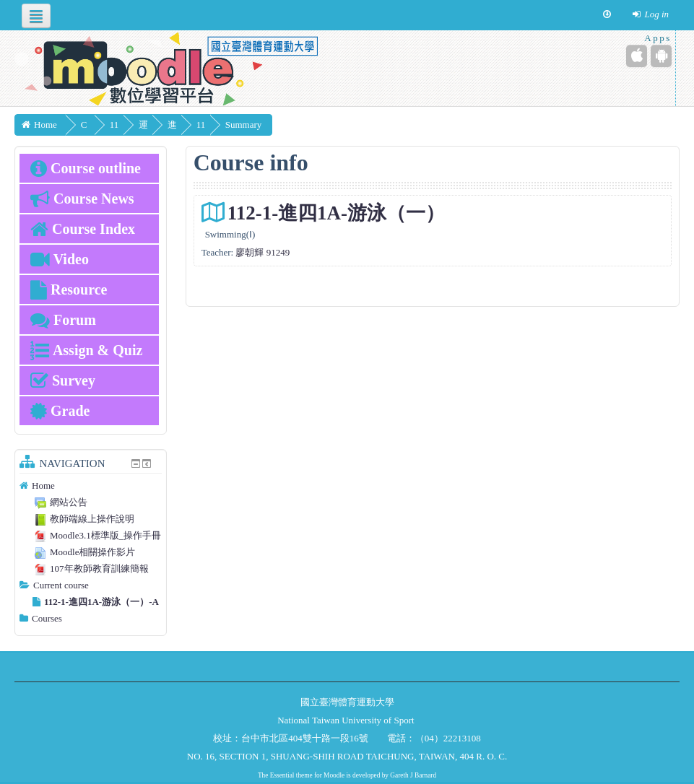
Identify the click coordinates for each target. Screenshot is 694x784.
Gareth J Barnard (413, 775)
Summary (285, 125)
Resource (69, 289)
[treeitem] (91, 486)
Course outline (86, 168)
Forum (63, 320)
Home (43, 485)
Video (60, 259)
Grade (60, 411)
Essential (282, 775)
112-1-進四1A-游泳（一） (336, 213)
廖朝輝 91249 (263, 252)
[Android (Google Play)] (661, 56)
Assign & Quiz (86, 350)
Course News (82, 199)
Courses (47, 618)
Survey (63, 380)
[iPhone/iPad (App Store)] (637, 56)
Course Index (83, 229)
